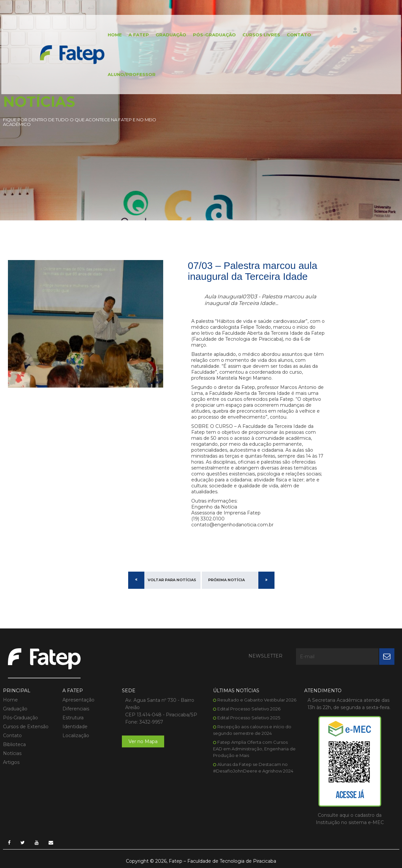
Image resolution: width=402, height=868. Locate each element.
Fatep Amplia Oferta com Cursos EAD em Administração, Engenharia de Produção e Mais (254, 749)
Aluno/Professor (132, 74)
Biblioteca (14, 744)
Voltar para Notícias (172, 580)
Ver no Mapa (143, 741)
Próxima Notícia (226, 580)
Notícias (12, 753)
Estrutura (73, 718)
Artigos (11, 762)
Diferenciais (76, 709)
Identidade (75, 727)
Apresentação (78, 700)
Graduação (171, 35)
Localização (76, 736)
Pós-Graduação (214, 35)
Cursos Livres (261, 35)
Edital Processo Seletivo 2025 (249, 718)
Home (115, 35)
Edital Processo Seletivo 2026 (249, 709)
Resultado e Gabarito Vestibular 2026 (257, 700)
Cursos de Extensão (26, 727)
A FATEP (139, 35)
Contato (299, 35)
